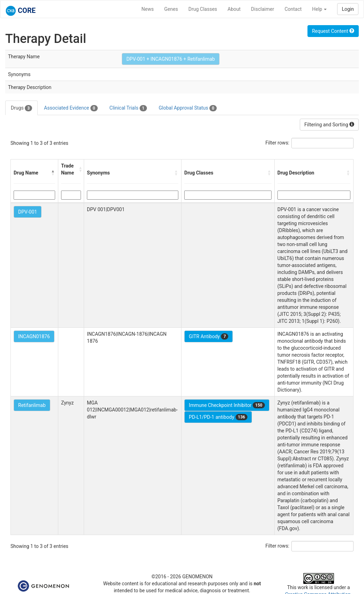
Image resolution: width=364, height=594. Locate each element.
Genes (171, 9)
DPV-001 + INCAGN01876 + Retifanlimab (171, 59)
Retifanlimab (32, 405)
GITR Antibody (209, 336)
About (234, 9)
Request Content (333, 31)
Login (348, 9)
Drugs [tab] (21, 108)
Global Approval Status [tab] (188, 108)
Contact (293, 9)
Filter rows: (278, 143)
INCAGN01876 (34, 336)
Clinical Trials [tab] (128, 108)
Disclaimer (262, 9)
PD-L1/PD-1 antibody (218, 417)
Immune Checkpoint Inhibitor (227, 405)
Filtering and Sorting (329, 125)
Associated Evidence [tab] (71, 108)
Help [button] (319, 9)
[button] (53, 173)
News (147, 9)
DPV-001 (28, 212)
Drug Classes (203, 9)
